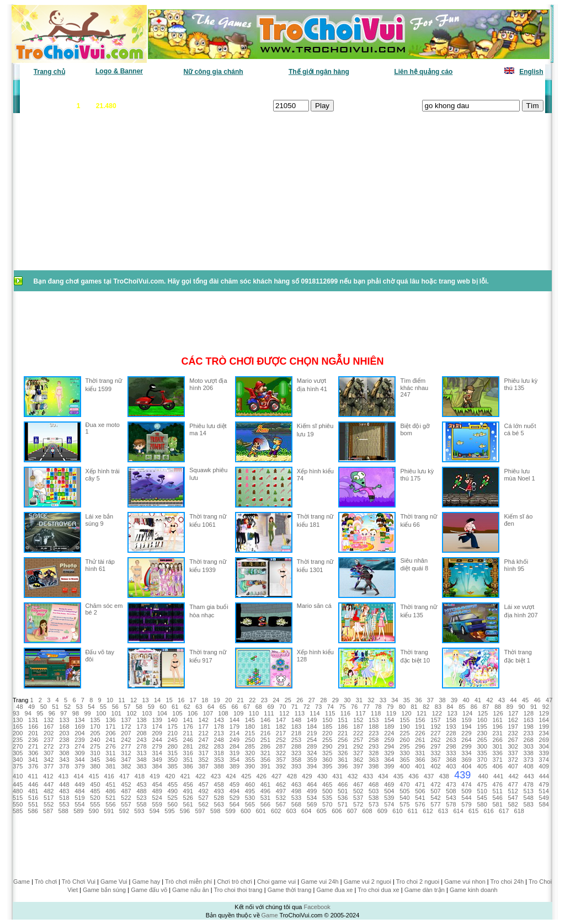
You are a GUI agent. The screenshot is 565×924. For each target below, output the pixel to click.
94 (28, 713)
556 (110, 804)
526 (188, 798)
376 (33, 766)
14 (157, 700)
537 (358, 798)
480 (18, 791)
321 (265, 753)
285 (250, 746)
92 (546, 707)
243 (141, 740)
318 (219, 753)
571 (343, 804)
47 (549, 700)
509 (466, 791)
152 (358, 720)
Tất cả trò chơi (358, 88)
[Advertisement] (101, 197)
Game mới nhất (116, 88)
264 (466, 740)
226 (420, 733)
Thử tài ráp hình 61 (100, 565)
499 (312, 791)
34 (395, 700)
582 (513, 804)
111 (269, 713)
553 (64, 804)
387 (204, 766)
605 (322, 811)
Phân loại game (235, 88)
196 (497, 727)
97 (63, 713)
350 (172, 760)
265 (482, 740)
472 (435, 784)
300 (482, 746)
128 (529, 713)
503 (374, 791)
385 (172, 766)
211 (188, 733)
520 (95, 798)
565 (250, 804)
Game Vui (114, 882)
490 (172, 791)
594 (154, 811)
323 (296, 753)
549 (544, 798)
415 (94, 776)
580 (482, 804)
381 (110, 766)
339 (544, 753)
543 (451, 798)
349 (157, 760)
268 (529, 740)
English (531, 72)
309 (79, 753)
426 (262, 776)
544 (466, 798)
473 (451, 784)
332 (435, 753)
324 (312, 753)
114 (315, 713)
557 (126, 804)
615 (473, 811)
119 (391, 713)
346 (110, 760)
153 (374, 720)
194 (466, 727)
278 (141, 746)
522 (126, 798)
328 (374, 753)
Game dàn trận (425, 890)
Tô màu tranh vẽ (513, 88)
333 (451, 753)
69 (270, 707)
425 (246, 776)
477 (513, 784)
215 (250, 733)
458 (219, 784)
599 (230, 811)
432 (353, 776)
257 (358, 740)
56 (115, 707)
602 (276, 811)
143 (219, 720)
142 (204, 720)
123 (452, 713)
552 (49, 804)
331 (420, 753)
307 (49, 753)
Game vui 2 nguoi (367, 882)
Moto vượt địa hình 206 (208, 384)
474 (466, 784)
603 (291, 811)
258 (374, 740)
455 (172, 784)
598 (215, 811)
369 (466, 760)
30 (347, 700)
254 (312, 740)
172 (126, 727)
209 (157, 733)
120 (406, 713)
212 (204, 733)
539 (389, 798)
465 (327, 784)
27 (312, 700)
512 (513, 791)
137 (126, 720)
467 (358, 784)
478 (529, 784)
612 (428, 811)
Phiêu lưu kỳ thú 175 (417, 475)
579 (466, 804)
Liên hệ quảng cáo (423, 72)
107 (208, 713)
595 (169, 811)
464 (312, 784)
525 (172, 798)
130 (18, 720)
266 (497, 740)
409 (544, 766)
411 (33, 776)
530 (250, 798)
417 (124, 776)
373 (529, 760)
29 (335, 700)
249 (234, 740)
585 (18, 811)
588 (63, 811)
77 (366, 707)
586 (33, 811)
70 (282, 707)
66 (234, 707)
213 (219, 733)
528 (219, 798)
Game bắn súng (104, 890)
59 (151, 707)
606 (337, 811)
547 (513, 798)
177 (204, 727)
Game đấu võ (149, 890)
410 (18, 776)
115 (330, 713)
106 (193, 713)
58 (139, 707)
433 (368, 776)
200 (18, 733)
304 (544, 746)
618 (519, 811)
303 (529, 746)
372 (513, 760)
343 (64, 760)
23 (264, 700)
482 (49, 791)
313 (141, 753)
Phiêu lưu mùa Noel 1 (519, 475)
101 (116, 713)
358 (296, 760)
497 (281, 791)
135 (95, 720)
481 (33, 791)
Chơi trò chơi (234, 882)
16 (181, 700)
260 (404, 740)
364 (389, 760)
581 (497, 804)
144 (234, 720)
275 (95, 746)
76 (354, 707)
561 (188, 804)
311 (110, 753)
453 (141, 784)
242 (126, 740)
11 (121, 700)
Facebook (317, 907)
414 (78, 776)
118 (376, 713)
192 (435, 727)
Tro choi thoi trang (238, 890)
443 (529, 776)
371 (497, 760)
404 (466, 766)
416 (109, 776)
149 (312, 720)
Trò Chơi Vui (79, 882)
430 (322, 776)
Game (22, 882)
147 (281, 720)
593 (139, 811)
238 (64, 740)
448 (64, 784)
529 (234, 798)
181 (265, 727)
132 (49, 720)
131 (33, 720)
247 (204, 740)
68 (259, 707)
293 (374, 746)
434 (383, 776)
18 (205, 700)
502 (358, 791)
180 (250, 727)
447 (49, 784)
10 (110, 700)
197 (513, 727)
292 (358, 746)
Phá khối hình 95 (516, 565)
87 (486, 707)
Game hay (146, 882)
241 (110, 740)
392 (281, 766)
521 (110, 798)
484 (79, 791)
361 (343, 760)
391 (265, 766)
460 (250, 784)
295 (404, 746)
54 (91, 707)
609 (382, 811)
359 (312, 760)
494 (234, 791)
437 (429, 776)
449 (79, 784)
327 (358, 753)
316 (188, 753)
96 (52, 713)
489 (157, 791)
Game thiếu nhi (415, 88)
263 (451, 740)
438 (444, 776)
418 (140, 776)
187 (358, 727)
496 (265, 791)
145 (250, 720)
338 (529, 753)
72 (306, 707)
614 (458, 811)
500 (327, 791)
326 (343, 753)
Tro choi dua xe (378, 890)
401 (420, 766)
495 (250, 791)
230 (482, 733)
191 (420, 727)
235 (18, 740)
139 (157, 720)
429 (307, 776)
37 (430, 700)
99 (87, 713)
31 (359, 700)
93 (16, 713)
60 (163, 707)
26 (300, 700)
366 (420, 760)
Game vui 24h (319, 882)
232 (513, 733)
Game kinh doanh (474, 890)
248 (219, 740)
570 (327, 804)
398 (374, 766)
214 (234, 733)
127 (513, 713)
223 (374, 733)
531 (265, 798)
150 (327, 720)
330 (404, 753)
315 (172, 753)
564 (234, 804)
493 (219, 791)
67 (247, 707)
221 (343, 733)
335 (482, 753)
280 (172, 746)
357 (281, 760)
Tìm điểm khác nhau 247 (414, 388)
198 (529, 727)
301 (497, 746)
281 (188, 746)
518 (64, 798)
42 (489, 700)
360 (327, 760)
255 (327, 740)
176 (188, 727)
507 (435, 791)
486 (110, 791)
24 (276, 700)
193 (451, 727)
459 (234, 784)
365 (404, 760)
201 (33, 733)
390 (250, 766)
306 (33, 753)
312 (126, 753)
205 (95, 733)
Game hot (463, 88)
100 (101, 713)
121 (422, 713)
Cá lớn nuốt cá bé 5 (520, 429)
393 (296, 766)
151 (343, 720)
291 (343, 746)
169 (79, 727)
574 (389, 804)
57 (127, 707)
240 (95, 740)
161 (497, 720)
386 (188, 766)
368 (451, 760)
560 (172, 804)
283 (219, 746)
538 (374, 798)
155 (404, 720)
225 (404, 733)
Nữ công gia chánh (214, 72)
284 (234, 746)
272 (49, 746)
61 (175, 707)
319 (234, 753)
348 (141, 760)
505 (404, 791)
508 (451, 791)
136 (110, 720)
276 (110, 746)
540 (404, 798)
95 (40, 713)
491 (188, 791)
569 (312, 804)
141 (188, 720)
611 (413, 811)
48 (19, 707)
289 (312, 746)
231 (497, 733)
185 (327, 727)
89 (510, 707)
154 (389, 720)
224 (389, 733)
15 (169, 700)
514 (544, 791)
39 (454, 700)
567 (281, 804)
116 (345, 713)
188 (374, 727)
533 (296, 798)
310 (95, 753)
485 (95, 791)
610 (397, 811)
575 (404, 804)
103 (147, 713)
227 (435, 733)
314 (157, 753)
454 (157, 784)
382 (126, 766)
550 (18, 804)
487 (126, 791)
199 (544, 727)
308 (64, 753)
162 (513, 720)
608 (367, 811)
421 (185, 776)
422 (200, 776)
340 (18, 760)
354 (234, 760)
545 (482, 798)
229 (466, 733)
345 (95, 760)
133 (64, 720)
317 (204, 753)
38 (442, 700)
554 (79, 804)
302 (513, 746)
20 (228, 700)
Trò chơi (46, 882)
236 (33, 740)
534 (312, 798)
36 (418, 700)
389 (234, 766)
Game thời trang (290, 890)
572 (358, 804)
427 (276, 776)
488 (141, 791)
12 (134, 700)
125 (483, 713)
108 (223, 713)
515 (18, 798)
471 (420, 784)
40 (466, 700)
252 (281, 740)
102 (131, 713)
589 (78, 811)
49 (31, 707)
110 (254, 713)
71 (295, 707)
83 (438, 707)
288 (296, 746)
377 (49, 766)
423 (216, 776)
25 (288, 700)
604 (306, 811)
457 (204, 784)
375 (18, 766)
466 (343, 784)
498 (296, 791)
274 (79, 746)
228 (451, 733)
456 (188, 784)
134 (79, 720)
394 (312, 766)
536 (343, 798)
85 (462, 707)
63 (199, 707)
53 (79, 707)
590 (94, 811)
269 (544, 740)
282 (204, 746)
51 (55, 707)
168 (64, 727)
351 (188, 760)
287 (281, 746)
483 (64, 791)
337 (513, 753)
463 (296, 784)
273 (64, 746)
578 (451, 804)
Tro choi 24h (507, 882)
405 (482, 766)
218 (296, 733)
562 (204, 804)
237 (49, 740)
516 (33, 798)
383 (141, 766)
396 (343, 766)
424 (231, 776)
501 (343, 791)
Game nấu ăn (191, 890)
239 (79, 740)
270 (18, 746)
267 (513, 740)
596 (185, 811)
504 (389, 791)
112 (284, 713)
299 (466, 746)
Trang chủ (49, 72)
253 (296, 740)
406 (497, 766)
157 (435, 720)
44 (513, 700)
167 (49, 727)
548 (529, 798)
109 (238, 713)
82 (426, 707)
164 (544, 720)
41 (478, 700)
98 (76, 713)
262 (435, 740)
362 (358, 760)
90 (522, 707)
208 (141, 733)
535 (327, 798)
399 (389, 766)
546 (497, 798)
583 (529, 804)
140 (172, 720)
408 (529, 766)
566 (265, 804)
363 (374, 760)
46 (537, 700)
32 (371, 700)
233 (529, 733)
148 (296, 720)
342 (49, 760)
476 (497, 784)
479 (544, 784)
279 (157, 746)
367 (435, 760)
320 (250, 753)
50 (44, 707)
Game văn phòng (54, 88)
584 (544, 804)
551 (33, 804)
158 (451, 720)
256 (343, 740)
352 (204, 760)
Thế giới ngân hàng (319, 72)
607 (352, 811)
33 (383, 700)
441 (498, 776)
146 (265, 720)
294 (389, 746)
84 (450, 707)
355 (250, 760)
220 (327, 733)
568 (296, 804)
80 (402, 707)
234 (544, 733)
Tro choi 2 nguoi (418, 882)
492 (204, 791)
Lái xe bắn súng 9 (100, 520)
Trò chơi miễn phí (188, 882)
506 (420, 791)
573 (374, 804)
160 (482, 720)
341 (33, 760)
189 (389, 727)
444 (544, 776)
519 (79, 798)
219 (312, 733)
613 (443, 811)
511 (497, 791)
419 (154, 776)
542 (435, 798)
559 (157, 804)
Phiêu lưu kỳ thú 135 (521, 384)
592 (124, 811)
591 (109, 811)
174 (157, 727)
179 (234, 727)
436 (413, 776)
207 (126, 733)
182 (281, 727)
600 (246, 811)
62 (187, 707)
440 (483, 776)
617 (504, 811)
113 (300, 713)
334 (466, 753)
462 (281, 784)
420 (170, 776)
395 (327, 766)
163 (529, 720)
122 (437, 713)
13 (145, 700)
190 (404, 727)
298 (451, 746)
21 (241, 700)
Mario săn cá (314, 606)
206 (110, 733)
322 (281, 753)
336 (497, 753)
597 (200, 811)
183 (296, 727)
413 (63, 776)
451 (110, 784)
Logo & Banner (119, 71)
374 (544, 760)
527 (204, 798)
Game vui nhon (465, 882)
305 (18, 753)
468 (374, 784)
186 (343, 727)
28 (323, 700)
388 (219, 766)
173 (141, 727)
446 (33, 784)
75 (342, 707)
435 (398, 776)
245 (172, 740)
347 (126, 760)
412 (48, 776)
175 (172, 727)
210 (172, 733)
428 (292, 776)
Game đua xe (334, 890)
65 (223, 707)
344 (79, 760)
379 (79, 766)
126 (498, 713)
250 (250, 740)
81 (414, 707)
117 (360, 713)
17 (193, 700)
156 (420, 720)
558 (141, 804)
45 (525, 700)
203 (64, 733)
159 (466, 720)
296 (420, 746)
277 (126, 746)
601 (261, 811)
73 (318, 707)
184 (312, 727)
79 (390, 707)
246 (188, 740)
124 (467, 713)
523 (141, 798)
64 (211, 707)
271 (33, 746)
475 (482, 784)
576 (420, 804)
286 (265, 746)
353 (219, 760)
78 (378, 707)
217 (281, 733)
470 (404, 784)
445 (18, 784)
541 (420, 798)
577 (435, 804)
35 (407, 700)
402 (435, 766)
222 (358, 733)
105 (177, 713)
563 (219, 804)
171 (110, 727)
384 (157, 766)
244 (157, 740)
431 (337, 776)
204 (79, 733)
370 (482, 760)
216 (265, 733)
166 (33, 727)
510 (482, 791)
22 (252, 700)
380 (95, 766)
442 (514, 776)
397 (358, 766)
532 (281, 798)
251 (265, 740)
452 (126, 784)
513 (529, 791)
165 (18, 727)
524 (157, 798)
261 (420, 740)
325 (327, 753)
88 (498, 707)
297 (435, 746)
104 (162, 713)
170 (95, 727)
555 (95, 804)
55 (103, 707)
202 (49, 733)
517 (49, 798)
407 (513, 766)
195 (482, 727)
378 (64, 766)
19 (217, 700)
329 (389, 753)
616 (488, 811)
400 (404, 766)
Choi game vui (276, 882)
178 (219, 727)
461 (265, 784)
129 (543, 713)
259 (389, 740)
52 (67, 707)
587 (48, 811)
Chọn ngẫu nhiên (297, 88)
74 (331, 707)
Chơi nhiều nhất (175, 88)
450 (95, 784)
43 (502, 700)
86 (474, 707)
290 (327, 746)
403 (451, 766)
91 (534, 707)
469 (389, 784)
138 (141, 720)
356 (265, 760)
